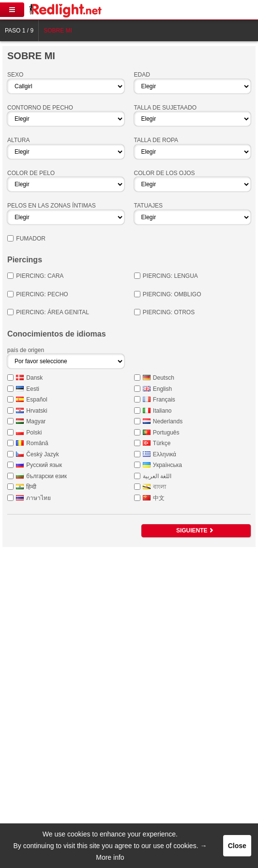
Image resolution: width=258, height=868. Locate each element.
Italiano (162, 411)
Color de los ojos (165, 173)
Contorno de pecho (40, 108)
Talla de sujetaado (166, 108)
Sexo (15, 75)
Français (164, 400)
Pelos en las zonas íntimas (52, 206)
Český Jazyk (42, 454)
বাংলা (159, 487)
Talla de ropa (156, 140)
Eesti (33, 389)
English (162, 389)
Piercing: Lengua (170, 276)
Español (37, 400)
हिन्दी (31, 487)
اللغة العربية (157, 476)
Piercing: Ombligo (172, 294)
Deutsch (164, 378)
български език (46, 476)
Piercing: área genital (52, 312)
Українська (167, 465)
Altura (18, 140)
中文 (159, 498)
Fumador (31, 239)
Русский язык (44, 465)
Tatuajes (149, 206)
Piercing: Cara (40, 276)
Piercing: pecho (42, 294)
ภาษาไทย (38, 498)
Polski (34, 433)
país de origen (26, 350)
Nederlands (168, 421)
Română (37, 443)
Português (166, 433)
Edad (142, 75)
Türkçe (162, 443)
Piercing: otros (169, 312)
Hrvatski (37, 411)
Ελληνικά (165, 454)
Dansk (34, 378)
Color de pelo (31, 173)
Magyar (36, 421)
